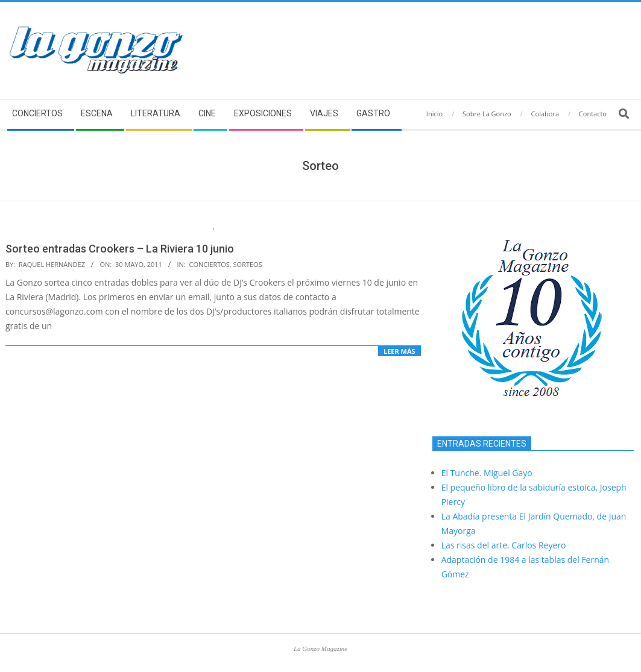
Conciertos (210, 264)
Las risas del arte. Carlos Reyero (504, 545)
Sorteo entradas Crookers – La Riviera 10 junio (120, 249)
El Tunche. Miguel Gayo (487, 473)
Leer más (399, 351)
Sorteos (248, 264)
